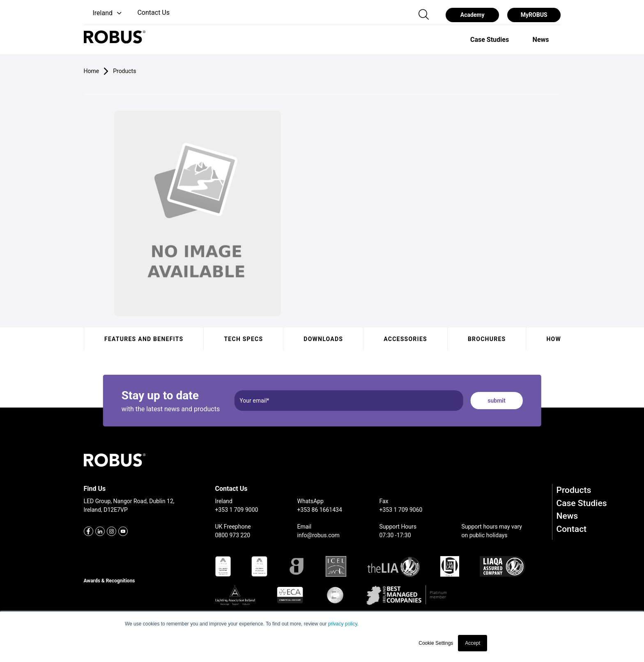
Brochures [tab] (486, 339)
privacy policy (342, 624)
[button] (104, 13)
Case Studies (582, 503)
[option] (490, 39)
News (567, 516)
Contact (572, 529)
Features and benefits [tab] (144, 339)
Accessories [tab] (405, 339)
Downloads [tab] (323, 339)
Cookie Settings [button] (436, 643)
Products (574, 490)
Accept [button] (473, 643)
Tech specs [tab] (243, 339)
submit (496, 401)
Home (92, 71)
